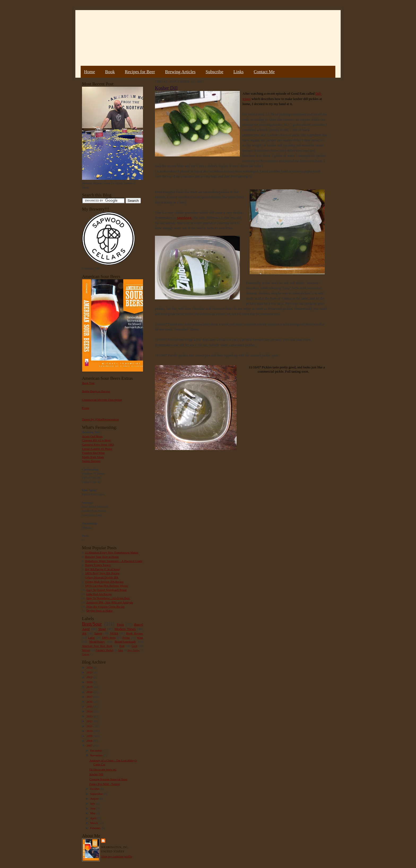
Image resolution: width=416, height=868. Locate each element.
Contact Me (264, 72)
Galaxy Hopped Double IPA (102, 577)
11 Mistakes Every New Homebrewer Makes (112, 552)
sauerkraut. (185, 218)
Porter (126, 638)
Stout (102, 629)
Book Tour (88, 383)
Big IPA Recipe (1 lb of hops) (102, 569)
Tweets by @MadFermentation (100, 419)
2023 (90, 672)
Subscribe (214, 72)
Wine (140, 638)
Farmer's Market (105, 650)
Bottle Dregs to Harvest (96, 391)
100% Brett (109, 638)
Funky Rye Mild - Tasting (105, 784)
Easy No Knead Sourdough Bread (107, 590)
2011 (90, 726)
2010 (90, 731)
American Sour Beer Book (97, 646)
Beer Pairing (134, 650)
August (95, 799)
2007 (90, 745)
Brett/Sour (92, 624)
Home (90, 72)
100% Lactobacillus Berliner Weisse (106, 586)
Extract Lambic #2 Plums (97, 449)
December (97, 751)
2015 (90, 706)
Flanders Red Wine (93, 453)
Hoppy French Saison (98, 565)
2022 (90, 677)
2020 (90, 682)
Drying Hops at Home (100, 610)
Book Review (135, 633)
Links (239, 72)
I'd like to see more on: (103, 769)
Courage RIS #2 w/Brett (96, 440)
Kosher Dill (96, 774)
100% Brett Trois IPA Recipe (102, 573)
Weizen (86, 650)
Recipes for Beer (140, 72)
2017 (90, 697)
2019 (90, 687)
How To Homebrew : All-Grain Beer (108, 598)
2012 (90, 721)
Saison (98, 633)
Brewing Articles (180, 72)
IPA (84, 633)
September (97, 794)
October (95, 789)
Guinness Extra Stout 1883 (98, 444)
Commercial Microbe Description (102, 400)
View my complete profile (117, 856)
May (93, 813)
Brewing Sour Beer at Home (102, 557)
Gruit (134, 646)
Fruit (120, 624)
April (94, 818)
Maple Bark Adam (93, 457)
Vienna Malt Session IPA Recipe (104, 582)
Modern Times (125, 629)
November (97, 755)
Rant (122, 646)
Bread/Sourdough (125, 642)
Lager (91, 638)
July (93, 804)
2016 (90, 702)
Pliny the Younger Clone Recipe (106, 607)
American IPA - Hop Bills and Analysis (110, 602)
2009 (90, 736)
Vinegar (86, 654)
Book (110, 72)
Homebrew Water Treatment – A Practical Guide (114, 561)
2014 (90, 711)
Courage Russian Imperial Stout (108, 779)
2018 (90, 692)
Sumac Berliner (91, 461)
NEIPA (114, 633)
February (96, 828)
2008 (90, 741)
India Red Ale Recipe (99, 594)
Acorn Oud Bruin (92, 436)
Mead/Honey (97, 642)
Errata (86, 408)
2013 (90, 716)
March (94, 823)
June (93, 808)
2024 (90, 668)
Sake (121, 650)
